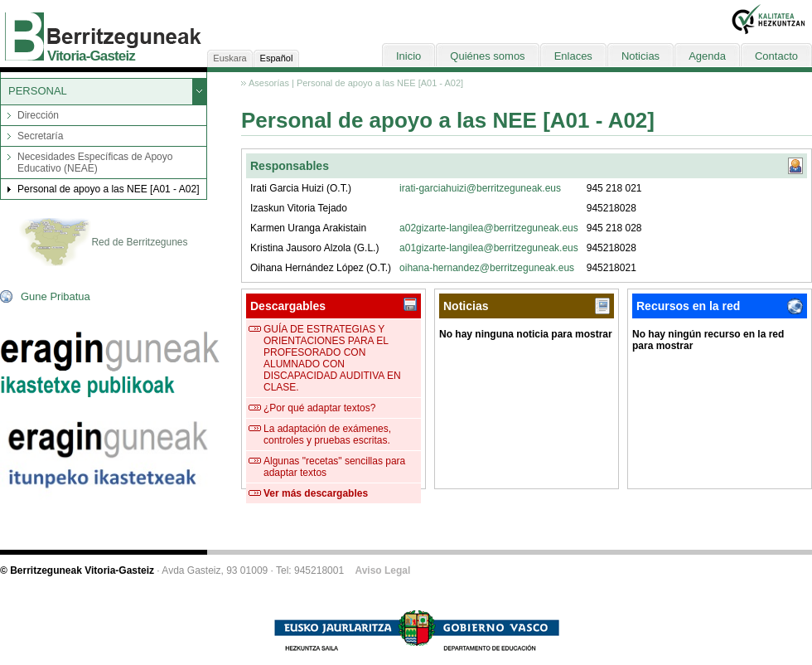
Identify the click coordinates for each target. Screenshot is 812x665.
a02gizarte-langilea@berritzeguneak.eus (489, 228)
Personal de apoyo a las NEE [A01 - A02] (108, 189)
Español (277, 58)
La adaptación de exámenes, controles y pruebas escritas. (327, 434)
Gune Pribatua (56, 296)
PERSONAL (38, 91)
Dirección (38, 115)
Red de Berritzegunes (103, 243)
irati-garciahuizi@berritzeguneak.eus (480, 188)
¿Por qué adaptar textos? (319, 408)
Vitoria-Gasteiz (91, 56)
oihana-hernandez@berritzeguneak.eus (487, 268)
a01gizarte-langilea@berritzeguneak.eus (489, 248)
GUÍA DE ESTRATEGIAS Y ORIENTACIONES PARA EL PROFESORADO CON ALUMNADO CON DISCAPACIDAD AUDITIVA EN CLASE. (332, 358)
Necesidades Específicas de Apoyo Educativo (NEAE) (95, 163)
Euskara (230, 58)
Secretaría (40, 136)
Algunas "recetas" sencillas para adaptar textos (334, 467)
